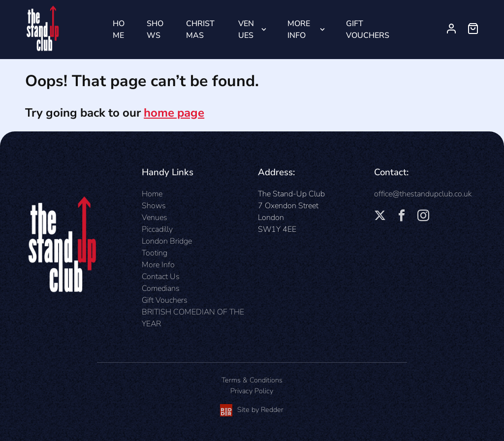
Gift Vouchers (368, 30)
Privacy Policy (252, 391)
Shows (155, 30)
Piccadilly (157, 229)
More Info (299, 30)
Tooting (155, 253)
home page (174, 113)
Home (119, 30)
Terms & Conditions (252, 380)
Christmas (200, 30)
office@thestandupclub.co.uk (423, 194)
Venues (246, 30)
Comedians (161, 288)
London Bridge (167, 241)
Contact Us (161, 277)
